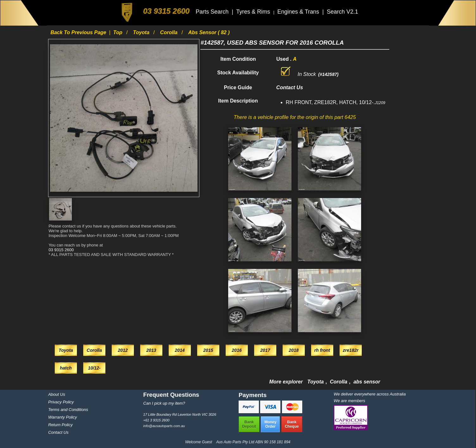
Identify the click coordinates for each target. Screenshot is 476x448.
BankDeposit (249, 424)
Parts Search (213, 12)
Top (119, 32)
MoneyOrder (270, 424)
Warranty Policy (63, 417)
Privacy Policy (61, 402)
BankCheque (292, 424)
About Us (56, 394)
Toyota (142, 32)
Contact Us (58, 432)
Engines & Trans (299, 12)
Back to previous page (79, 32)
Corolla (170, 32)
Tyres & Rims (254, 12)
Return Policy (60, 425)
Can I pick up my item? (164, 403)
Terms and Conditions (68, 410)
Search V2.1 (342, 12)
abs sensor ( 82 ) (209, 32)
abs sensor (367, 382)
